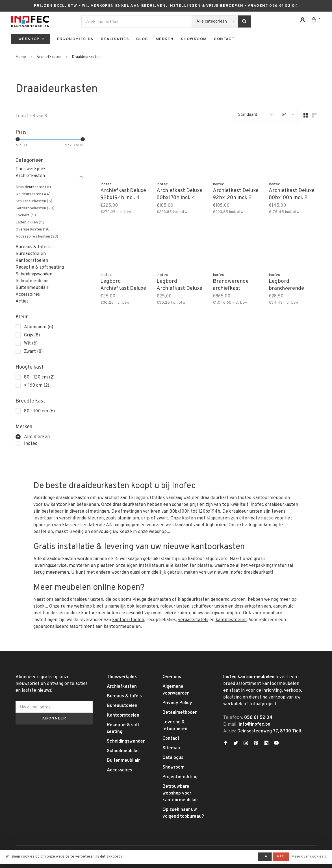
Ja (265, 856)
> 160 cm (37, 386)
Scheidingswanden (34, 274)
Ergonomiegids (75, 39)
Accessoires (28, 295)
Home (21, 57)
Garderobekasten (35, 208)
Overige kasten (32, 229)
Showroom (194, 39)
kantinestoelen (231, 620)
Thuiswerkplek (31, 169)
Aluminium (39, 327)
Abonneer (54, 718)
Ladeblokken (30, 222)
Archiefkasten (49, 57)
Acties (22, 301)
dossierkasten (249, 606)
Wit (31, 343)
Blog (142, 39)
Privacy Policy (177, 703)
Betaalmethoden (180, 713)
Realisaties (115, 39)
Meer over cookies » (309, 857)
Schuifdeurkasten (34, 201)
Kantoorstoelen (32, 261)
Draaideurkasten (86, 57)
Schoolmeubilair (32, 281)
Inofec (31, 444)
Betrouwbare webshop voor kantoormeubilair (180, 793)
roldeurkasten (175, 606)
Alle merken (37, 437)
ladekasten (147, 606)
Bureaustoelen (31, 254)
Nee (281, 856)
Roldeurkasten (33, 194)
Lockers (26, 215)
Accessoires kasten (37, 237)
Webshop (32, 39)
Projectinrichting (180, 777)
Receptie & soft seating (40, 267)
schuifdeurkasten (209, 606)
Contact (224, 39)
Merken (165, 39)
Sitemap (171, 748)
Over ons (172, 677)
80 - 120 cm (39, 377)
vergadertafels (193, 620)
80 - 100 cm (39, 411)
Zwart (33, 352)
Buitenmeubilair (32, 288)
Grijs (32, 335)
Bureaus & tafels (33, 247)
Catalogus (173, 758)
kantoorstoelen (128, 620)
